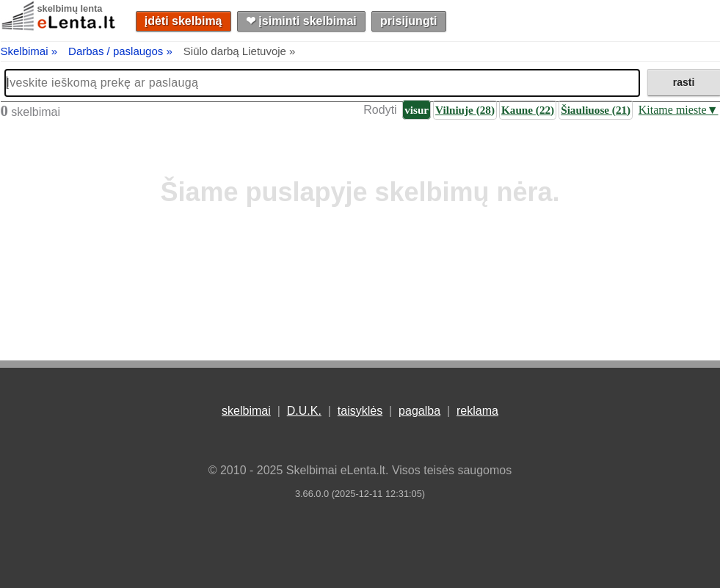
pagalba (419, 411)
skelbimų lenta (70, 8)
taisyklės (360, 411)
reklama (477, 411)
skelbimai (246, 411)
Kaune (528, 110)
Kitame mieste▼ (679, 110)
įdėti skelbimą (183, 21)
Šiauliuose (596, 110)
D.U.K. (304, 411)
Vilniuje (465, 110)
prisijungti (408, 21)
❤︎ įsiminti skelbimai (301, 21)
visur (417, 110)
